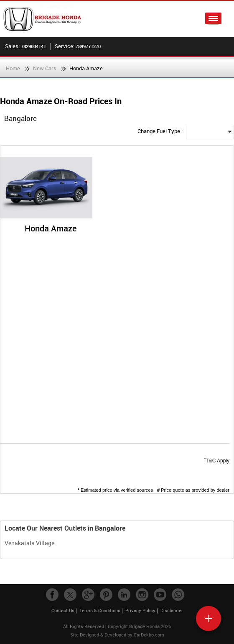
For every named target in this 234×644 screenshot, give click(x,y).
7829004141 (33, 46)
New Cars (45, 68)
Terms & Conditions (100, 610)
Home (13, 68)
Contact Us (63, 610)
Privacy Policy (140, 610)
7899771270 (88, 46)
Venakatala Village (29, 543)
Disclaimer (172, 610)
